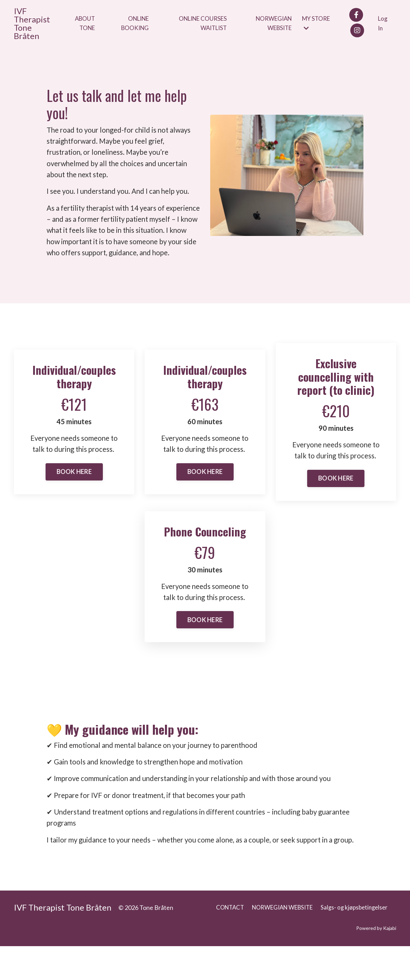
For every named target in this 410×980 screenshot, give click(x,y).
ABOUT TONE (84, 23)
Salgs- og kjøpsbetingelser (353, 941)
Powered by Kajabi (376, 962)
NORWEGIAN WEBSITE (274, 23)
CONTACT (219, 941)
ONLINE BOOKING (134, 23)
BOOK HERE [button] (74, 489)
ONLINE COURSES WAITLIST (202, 23)
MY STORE (319, 23)
